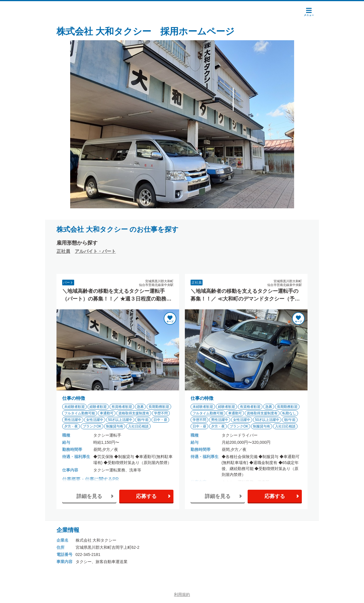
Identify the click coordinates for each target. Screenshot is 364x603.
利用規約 (182, 594)
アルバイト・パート (95, 251)
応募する (146, 496)
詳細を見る (89, 496)
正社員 (63, 251)
